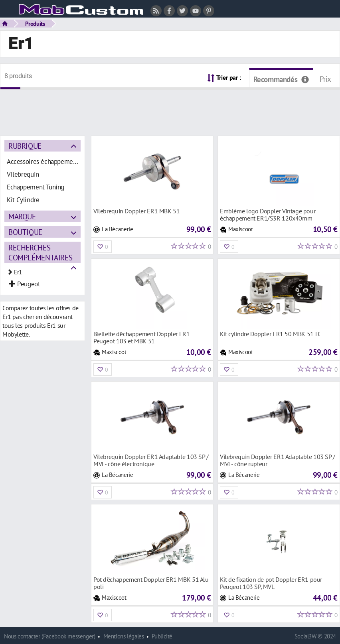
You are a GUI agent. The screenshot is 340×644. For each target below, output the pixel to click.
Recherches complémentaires (40, 252)
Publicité (162, 636)
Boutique (25, 232)
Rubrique (25, 146)
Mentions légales (124, 636)
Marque (22, 216)
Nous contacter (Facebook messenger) (50, 636)
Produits (35, 24)
